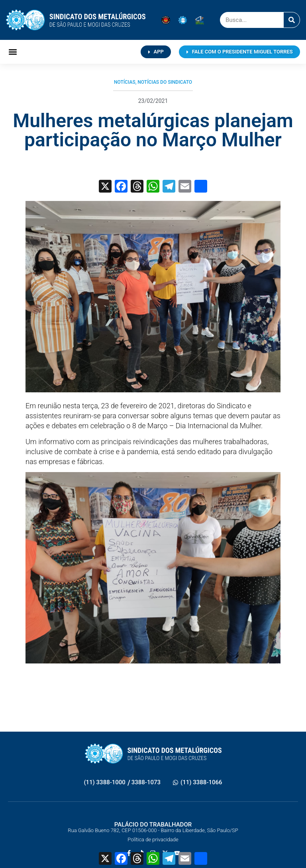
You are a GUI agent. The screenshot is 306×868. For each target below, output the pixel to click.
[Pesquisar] (292, 20)
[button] (13, 52)
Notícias (125, 82)
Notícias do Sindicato (165, 82)
